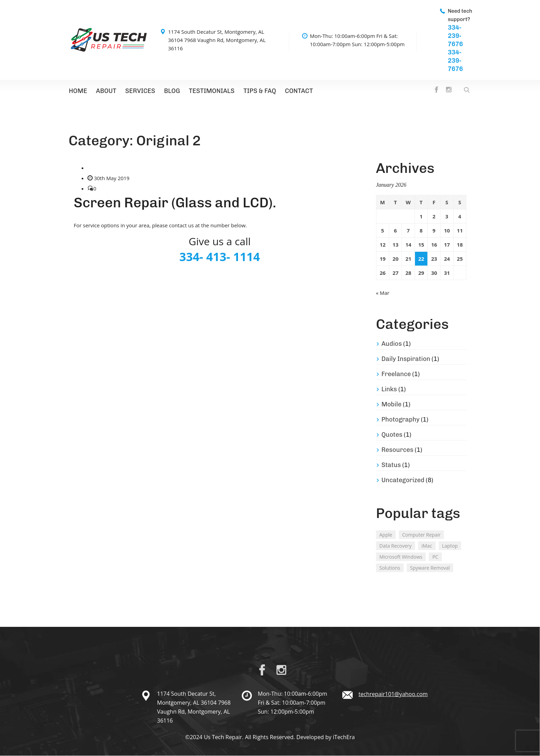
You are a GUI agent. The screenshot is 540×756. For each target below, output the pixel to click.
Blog (169, 91)
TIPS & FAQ (256, 91)
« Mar (383, 293)
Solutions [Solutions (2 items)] (390, 568)
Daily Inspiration (406, 359)
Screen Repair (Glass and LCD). (175, 203)
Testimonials (208, 91)
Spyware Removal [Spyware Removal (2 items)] (430, 568)
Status (391, 465)
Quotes (392, 435)
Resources (398, 450)
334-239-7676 (455, 36)
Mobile (392, 405)
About (105, 91)
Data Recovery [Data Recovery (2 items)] (396, 546)
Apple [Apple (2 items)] (386, 535)
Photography (401, 420)
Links (389, 390)
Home (78, 91)
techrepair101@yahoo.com (393, 694)
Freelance (396, 374)
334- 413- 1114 (220, 257)
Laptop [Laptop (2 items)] (450, 546)
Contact (294, 91)
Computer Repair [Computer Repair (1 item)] (422, 535)
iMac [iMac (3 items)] (427, 546)
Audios (392, 344)
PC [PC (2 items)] (435, 557)
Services (138, 91)
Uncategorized (403, 480)
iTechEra (344, 737)
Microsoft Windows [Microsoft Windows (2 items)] (401, 557)
